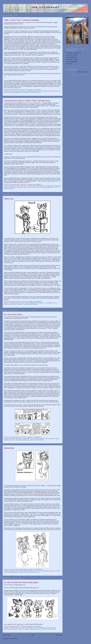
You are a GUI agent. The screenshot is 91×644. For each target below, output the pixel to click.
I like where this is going (30, 439)
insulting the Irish (30, 187)
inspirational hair (47, 91)
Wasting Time (52, 629)
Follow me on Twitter (72, 55)
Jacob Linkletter (31, 628)
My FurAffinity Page (71, 62)
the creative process (31, 304)
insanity (42, 439)
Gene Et (41, 303)
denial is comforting (47, 186)
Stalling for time (16, 629)
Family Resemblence (32, 303)
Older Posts (59, 635)
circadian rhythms (34, 186)
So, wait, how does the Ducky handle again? (21, 582)
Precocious (12, 304)
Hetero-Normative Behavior (46, 571)
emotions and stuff (34, 91)
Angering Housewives (16, 571)
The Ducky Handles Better (31, 629)
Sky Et (37, 572)
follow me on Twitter (83, 72)
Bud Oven (21, 628)
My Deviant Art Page (72, 59)
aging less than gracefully (18, 91)
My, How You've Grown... (14, 314)
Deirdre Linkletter (30, 571)
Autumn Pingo (13, 628)
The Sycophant (45, 7)
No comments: (37, 90)
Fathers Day (9, 199)
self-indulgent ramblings (12, 92)
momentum (57, 91)
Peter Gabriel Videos (52, 439)
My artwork (69, 64)
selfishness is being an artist (31, 92)
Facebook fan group (72, 57)
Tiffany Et (44, 629)
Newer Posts (6, 635)
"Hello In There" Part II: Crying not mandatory (22, 20)
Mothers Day (9, 448)
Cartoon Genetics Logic (17, 303)
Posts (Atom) (14, 639)
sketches (20, 304)
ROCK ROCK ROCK (50, 628)
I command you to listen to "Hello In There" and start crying (27, 101)
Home (33, 635)
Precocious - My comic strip (74, 53)
